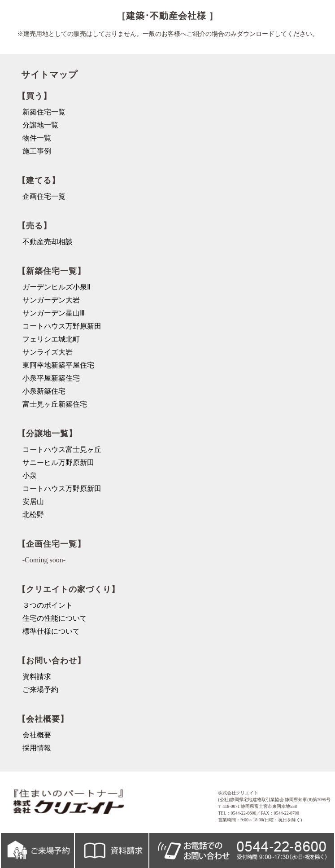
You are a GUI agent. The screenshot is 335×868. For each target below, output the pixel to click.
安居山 (33, 502)
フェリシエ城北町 (51, 339)
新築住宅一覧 (44, 112)
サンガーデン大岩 (51, 300)
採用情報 (37, 748)
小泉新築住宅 (44, 391)
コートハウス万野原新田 (62, 326)
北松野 (33, 515)
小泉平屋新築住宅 (51, 378)
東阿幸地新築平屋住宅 (58, 365)
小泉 (30, 476)
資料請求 (37, 677)
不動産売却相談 (48, 242)
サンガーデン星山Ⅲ (54, 313)
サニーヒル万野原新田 (58, 462)
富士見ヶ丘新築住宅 (55, 404)
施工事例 (37, 151)
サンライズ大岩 (48, 352)
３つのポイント (48, 605)
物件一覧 (37, 138)
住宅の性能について (55, 618)
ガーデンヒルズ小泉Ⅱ (57, 287)
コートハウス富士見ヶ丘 (62, 449)
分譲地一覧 (40, 125)
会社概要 (37, 735)
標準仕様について (51, 631)
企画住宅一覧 (44, 196)
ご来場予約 (40, 690)
